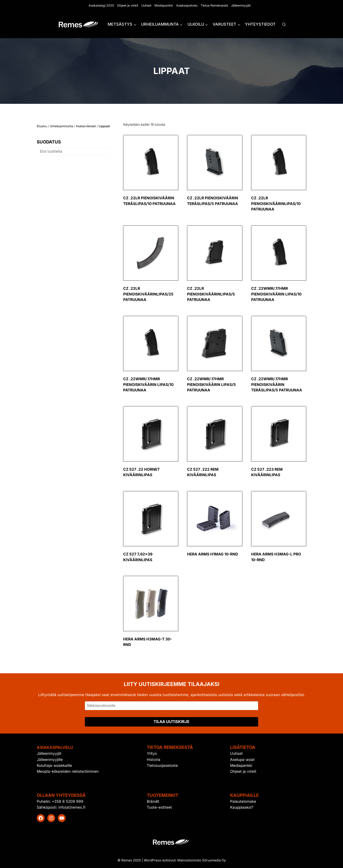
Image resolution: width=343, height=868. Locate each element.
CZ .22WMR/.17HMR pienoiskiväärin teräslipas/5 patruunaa (277, 385)
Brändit (153, 801)
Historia (154, 760)
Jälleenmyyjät (241, 5)
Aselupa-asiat (242, 760)
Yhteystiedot (260, 24)
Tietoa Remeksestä (214, 5)
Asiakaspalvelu (187, 5)
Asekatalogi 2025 (101, 5)
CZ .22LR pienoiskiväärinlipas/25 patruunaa (148, 294)
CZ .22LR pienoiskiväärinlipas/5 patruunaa (211, 294)
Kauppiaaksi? (242, 807)
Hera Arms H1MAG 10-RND (213, 554)
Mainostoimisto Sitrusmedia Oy (202, 860)
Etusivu (42, 126)
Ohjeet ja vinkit (128, 5)
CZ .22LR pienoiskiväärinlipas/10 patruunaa (276, 204)
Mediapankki (164, 5)
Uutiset (146, 5)
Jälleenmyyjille (50, 760)
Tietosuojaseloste (162, 765)
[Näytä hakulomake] (284, 25)
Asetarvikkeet (86, 126)
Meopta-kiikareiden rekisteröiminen (68, 771)
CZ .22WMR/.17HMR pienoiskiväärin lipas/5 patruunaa (211, 385)
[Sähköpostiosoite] (171, 706)
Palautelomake (243, 801)
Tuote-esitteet (159, 807)
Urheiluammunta (61, 126)
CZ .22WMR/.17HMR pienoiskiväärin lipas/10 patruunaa (276, 294)
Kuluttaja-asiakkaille (54, 765)
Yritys (152, 753)
